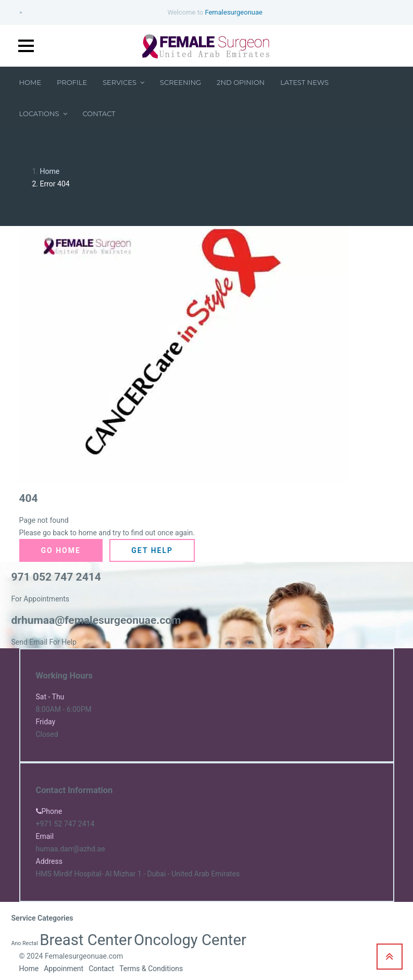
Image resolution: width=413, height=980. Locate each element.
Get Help (152, 550)
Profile (72, 82)
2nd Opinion (241, 82)
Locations (43, 114)
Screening (180, 82)
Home (30, 82)
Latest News (304, 82)
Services (123, 82)
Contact (99, 114)
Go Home (61, 550)
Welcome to (215, 12)
